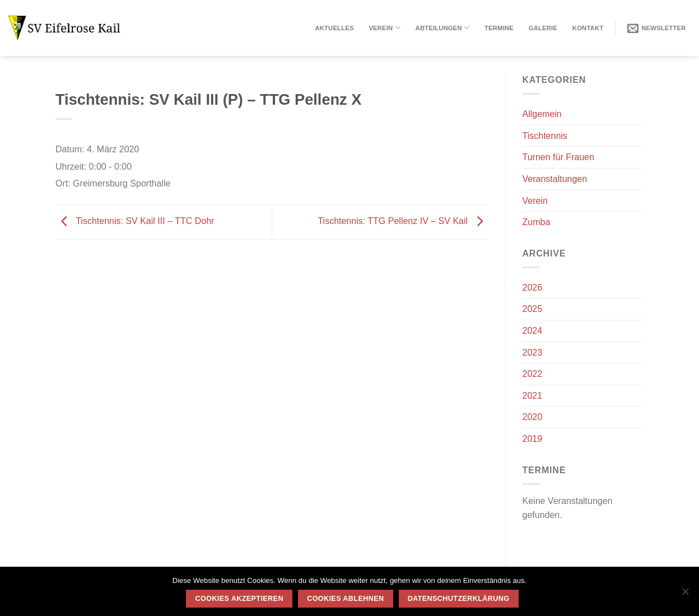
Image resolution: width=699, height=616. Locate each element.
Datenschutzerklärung (459, 599)
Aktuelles (334, 28)
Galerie (543, 28)
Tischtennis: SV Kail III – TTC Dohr (135, 221)
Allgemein (542, 114)
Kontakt (588, 28)
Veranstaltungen (555, 179)
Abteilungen (443, 28)
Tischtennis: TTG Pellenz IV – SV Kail (403, 221)
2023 (533, 353)
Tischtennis (545, 136)
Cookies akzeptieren (239, 599)
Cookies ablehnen (345, 599)
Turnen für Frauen (558, 157)
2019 (533, 439)
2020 (533, 417)
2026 (533, 288)
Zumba (537, 222)
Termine (499, 28)
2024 (533, 331)
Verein (384, 28)
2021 (533, 396)
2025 (533, 309)
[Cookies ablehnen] (685, 595)
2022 (533, 374)
